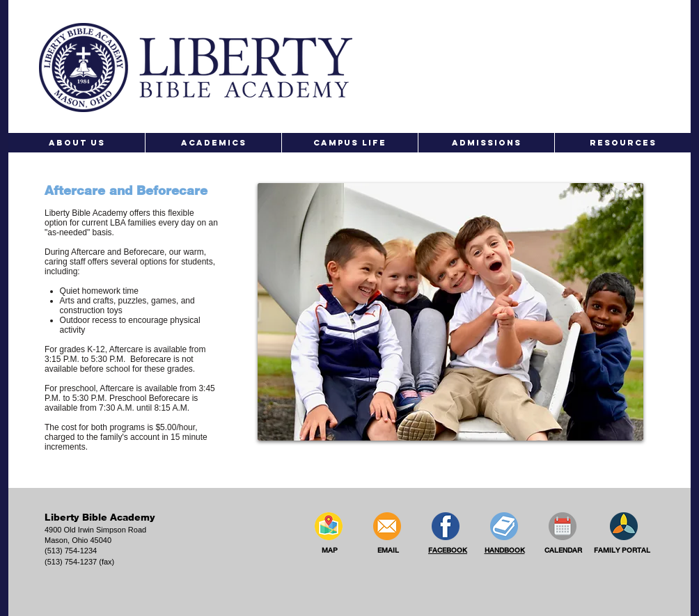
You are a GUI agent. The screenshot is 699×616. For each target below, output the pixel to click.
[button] (77, 143)
